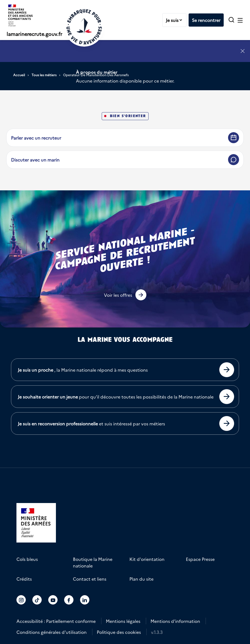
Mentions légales (123, 621)
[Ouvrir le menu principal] (240, 20)
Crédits (24, 579)
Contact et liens (90, 579)
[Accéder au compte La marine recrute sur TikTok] (37, 600)
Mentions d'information (175, 621)
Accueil (19, 75)
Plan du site (141, 579)
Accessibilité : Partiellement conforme (56, 621)
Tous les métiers (44, 75)
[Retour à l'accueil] (84, 27)
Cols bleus (27, 559)
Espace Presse (200, 559)
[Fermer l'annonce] (243, 51)
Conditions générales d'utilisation (52, 632)
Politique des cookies (119, 632)
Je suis (176, 20)
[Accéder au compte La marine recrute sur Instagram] (21, 600)
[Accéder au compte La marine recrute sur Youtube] (53, 600)
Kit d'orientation (147, 559)
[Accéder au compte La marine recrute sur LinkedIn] (85, 600)
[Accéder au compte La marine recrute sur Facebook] (69, 600)
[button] (125, 295)
